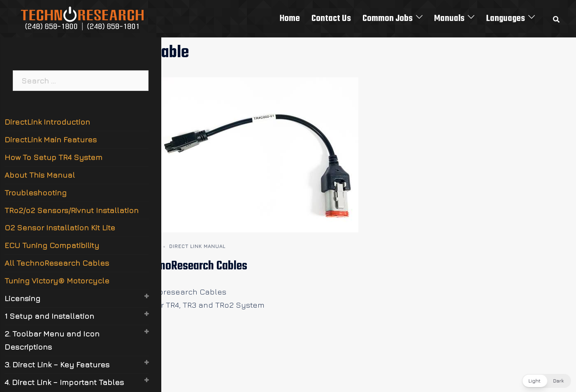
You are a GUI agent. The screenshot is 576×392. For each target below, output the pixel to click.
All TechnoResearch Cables (185, 266)
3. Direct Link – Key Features (57, 364)
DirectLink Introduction (47, 122)
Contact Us (331, 19)
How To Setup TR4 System (53, 157)
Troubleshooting (36, 193)
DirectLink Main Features (51, 139)
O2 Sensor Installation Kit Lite (60, 227)
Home (290, 19)
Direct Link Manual (197, 246)
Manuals (449, 19)
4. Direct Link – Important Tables (64, 382)
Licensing (22, 298)
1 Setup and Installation (49, 316)
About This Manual (40, 175)
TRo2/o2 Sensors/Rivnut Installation (72, 210)
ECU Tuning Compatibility (52, 245)
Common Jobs (388, 19)
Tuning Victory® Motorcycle (57, 281)
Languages (505, 19)
